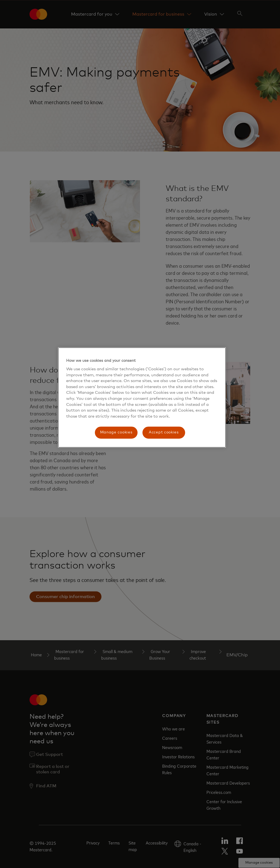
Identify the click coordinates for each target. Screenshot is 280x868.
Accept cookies (164, 432)
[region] (142, 397)
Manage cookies (116, 432)
